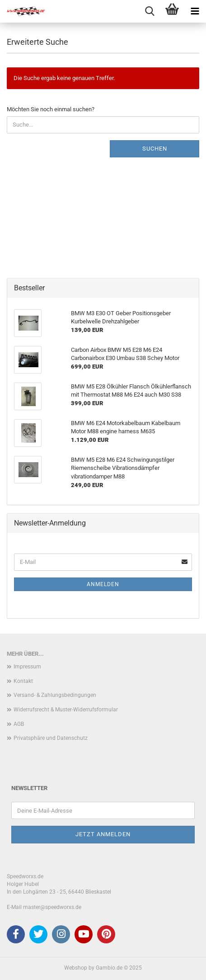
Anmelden (103, 584)
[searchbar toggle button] (150, 11)
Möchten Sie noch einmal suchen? (51, 109)
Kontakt (23, 681)
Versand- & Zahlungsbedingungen (55, 695)
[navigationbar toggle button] (195, 11)
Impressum (27, 667)
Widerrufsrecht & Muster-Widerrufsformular (66, 710)
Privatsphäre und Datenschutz (51, 738)
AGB (19, 724)
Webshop (76, 968)
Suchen (155, 149)
